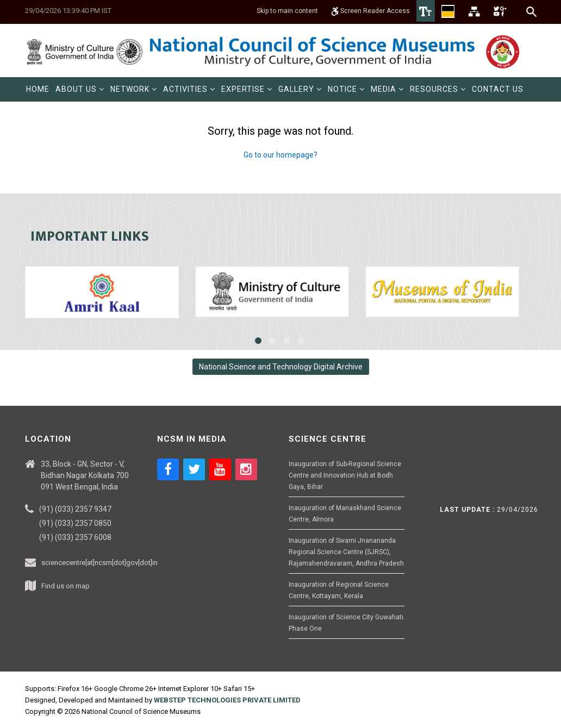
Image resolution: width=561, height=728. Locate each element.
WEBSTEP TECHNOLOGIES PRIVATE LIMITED (227, 700)
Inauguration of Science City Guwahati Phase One (346, 623)
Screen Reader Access (370, 11)
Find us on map (66, 586)
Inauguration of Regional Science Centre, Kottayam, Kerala (339, 590)
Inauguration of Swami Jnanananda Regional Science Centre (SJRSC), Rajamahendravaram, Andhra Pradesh (346, 552)
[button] (80, 89)
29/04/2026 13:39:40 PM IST (68, 11)
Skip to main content (287, 11)
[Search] (532, 11)
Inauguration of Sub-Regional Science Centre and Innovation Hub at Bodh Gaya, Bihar (345, 475)
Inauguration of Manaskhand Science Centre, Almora (345, 514)
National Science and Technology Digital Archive (281, 367)
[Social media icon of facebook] (168, 469)
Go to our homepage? (280, 155)
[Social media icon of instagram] (246, 469)
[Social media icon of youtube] (220, 469)
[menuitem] (38, 89)
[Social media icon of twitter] (194, 469)
